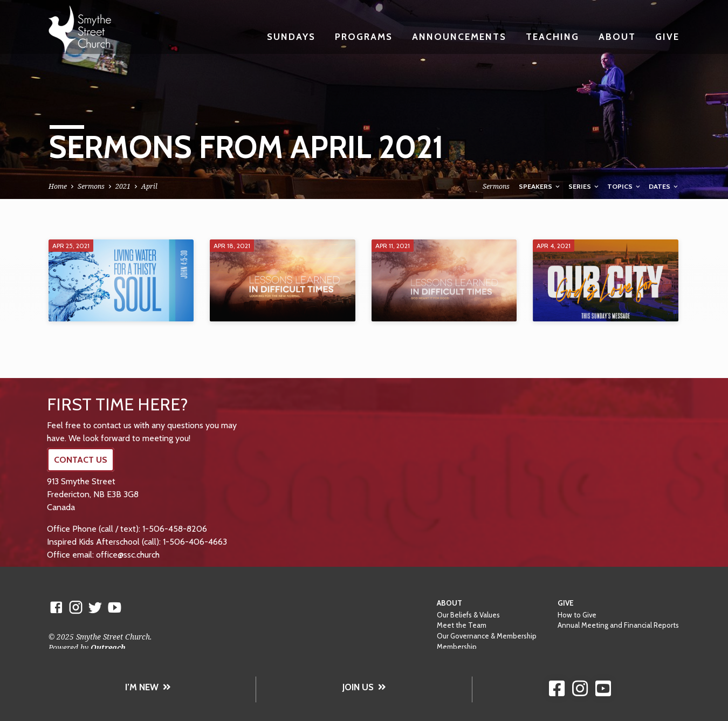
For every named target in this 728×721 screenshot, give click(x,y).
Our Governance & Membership (487, 636)
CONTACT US (81, 460)
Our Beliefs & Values (468, 615)
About (617, 36)
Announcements (459, 36)
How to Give (577, 615)
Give (667, 36)
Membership (457, 647)
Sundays (291, 36)
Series (584, 186)
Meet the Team (462, 625)
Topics (624, 186)
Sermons (91, 186)
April (149, 186)
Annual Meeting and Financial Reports (618, 625)
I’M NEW (148, 687)
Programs (364, 36)
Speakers (540, 186)
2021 (123, 186)
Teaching (552, 36)
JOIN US (364, 687)
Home (58, 186)
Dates (664, 186)
